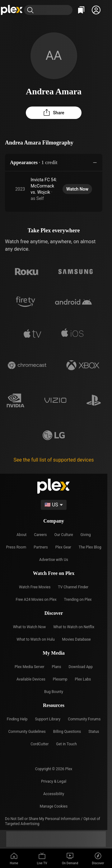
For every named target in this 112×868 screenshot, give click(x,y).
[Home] (12, 10)
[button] (96, 10)
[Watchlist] (81, 10)
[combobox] (54, 10)
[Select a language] (54, 505)
